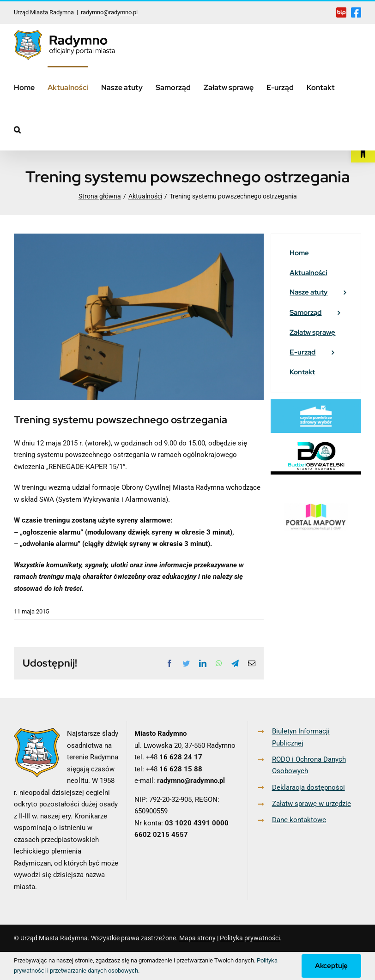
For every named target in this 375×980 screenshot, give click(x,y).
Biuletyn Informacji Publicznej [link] (301, 737)
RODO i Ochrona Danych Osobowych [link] (309, 765)
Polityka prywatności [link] (250, 938)
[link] (363, 150)
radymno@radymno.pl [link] (109, 12)
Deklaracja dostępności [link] (308, 788)
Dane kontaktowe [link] (299, 820)
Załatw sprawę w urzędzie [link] (311, 804)
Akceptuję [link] (331, 966)
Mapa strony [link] (197, 938)
